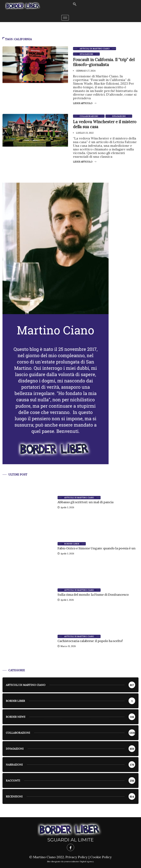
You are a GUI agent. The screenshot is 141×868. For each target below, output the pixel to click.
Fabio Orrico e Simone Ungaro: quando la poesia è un (97, 548)
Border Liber (72, 544)
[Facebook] (70, 847)
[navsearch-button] (75, 4)
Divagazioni (86, 54)
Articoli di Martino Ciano (95, 49)
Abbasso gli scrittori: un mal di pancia (85, 502)
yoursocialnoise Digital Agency (79, 861)
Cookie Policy (101, 857)
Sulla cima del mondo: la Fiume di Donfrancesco (93, 595)
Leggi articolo (85, 103)
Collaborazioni (89, 116)
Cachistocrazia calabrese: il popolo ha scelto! (90, 641)
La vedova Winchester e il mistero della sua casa (105, 124)
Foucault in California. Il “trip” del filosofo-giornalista (104, 62)
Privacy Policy (77, 857)
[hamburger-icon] (65, 18)
